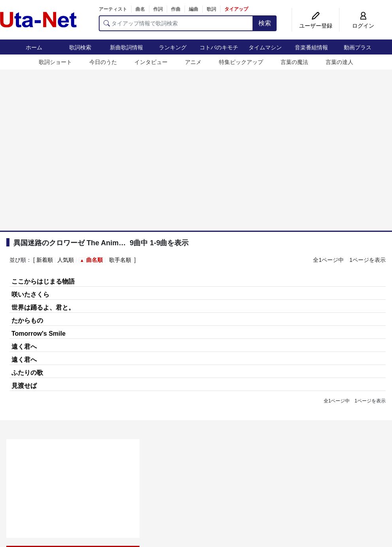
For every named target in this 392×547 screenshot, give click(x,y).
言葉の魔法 (294, 62)
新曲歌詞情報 (126, 47)
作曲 (176, 9)
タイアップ (236, 9)
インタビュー (151, 62)
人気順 (66, 260)
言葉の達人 (339, 62)
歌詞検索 (80, 47)
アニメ (193, 62)
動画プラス (358, 47)
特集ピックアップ (241, 62)
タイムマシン (265, 47)
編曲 (194, 9)
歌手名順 (120, 260)
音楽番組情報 (311, 47)
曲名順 (94, 260)
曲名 (140, 9)
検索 (265, 23)
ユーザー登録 (316, 26)
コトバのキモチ (219, 47)
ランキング (173, 47)
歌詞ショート (55, 62)
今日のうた (103, 62)
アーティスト (113, 9)
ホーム (34, 47)
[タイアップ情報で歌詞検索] (176, 23)
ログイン (363, 26)
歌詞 (211, 9)
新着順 (45, 260)
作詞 (158, 9)
